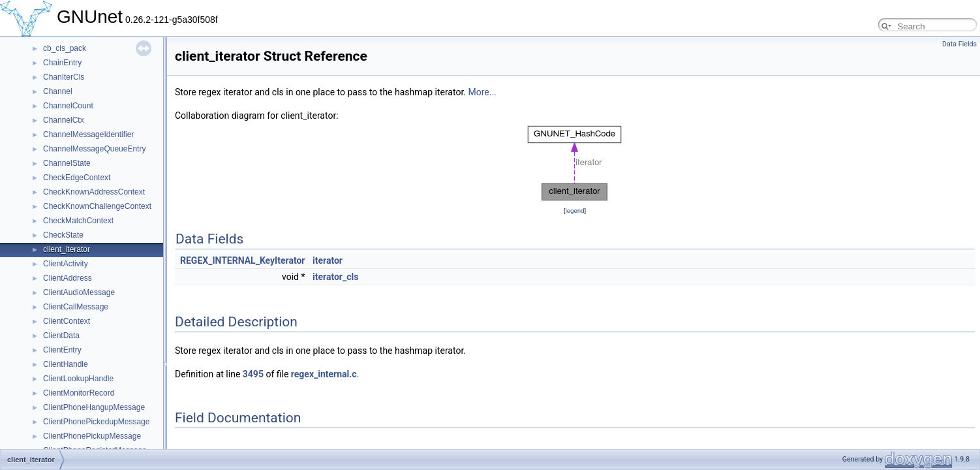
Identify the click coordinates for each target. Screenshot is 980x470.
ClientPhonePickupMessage (92, 436)
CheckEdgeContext (77, 178)
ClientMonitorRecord (79, 393)
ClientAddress (68, 278)
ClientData (61, 336)
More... (482, 92)
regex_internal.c (324, 374)
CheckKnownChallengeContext (97, 206)
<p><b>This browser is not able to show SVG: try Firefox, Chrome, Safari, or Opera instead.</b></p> (575, 163)
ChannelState (67, 163)
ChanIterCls (64, 77)
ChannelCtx (64, 120)
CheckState (63, 235)
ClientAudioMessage (79, 292)
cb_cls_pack (65, 48)
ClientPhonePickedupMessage (96, 422)
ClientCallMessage (76, 307)
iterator (328, 260)
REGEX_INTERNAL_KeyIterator (243, 260)
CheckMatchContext (78, 221)
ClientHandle (66, 364)
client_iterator (67, 249)
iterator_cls (335, 277)
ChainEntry (62, 63)
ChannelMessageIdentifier (88, 134)
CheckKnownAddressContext (94, 192)
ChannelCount (68, 106)
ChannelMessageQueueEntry (94, 149)
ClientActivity (66, 264)
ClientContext (67, 321)
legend (574, 211)
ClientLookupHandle (78, 379)
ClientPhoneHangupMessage (94, 407)
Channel (58, 91)
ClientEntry (62, 350)
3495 (253, 374)
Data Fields (959, 44)
